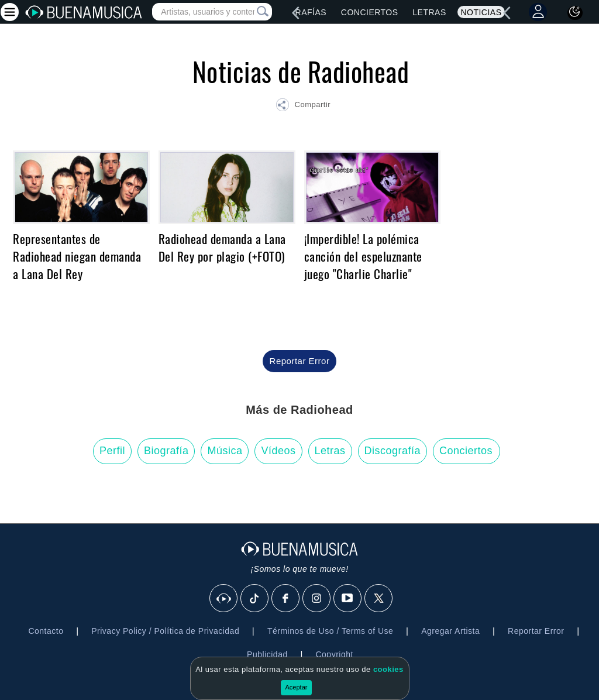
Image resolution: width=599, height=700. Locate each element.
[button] (303, 107)
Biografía (166, 451)
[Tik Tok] (255, 599)
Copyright (334, 654)
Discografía (393, 451)
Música (225, 451)
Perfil (112, 451)
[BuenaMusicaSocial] (224, 599)
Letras (429, 12)
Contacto (46, 631)
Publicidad (267, 654)
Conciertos (370, 12)
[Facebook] (286, 599)
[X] (379, 599)
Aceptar (297, 687)
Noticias (481, 12)
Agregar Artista (450, 631)
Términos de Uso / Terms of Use (330, 631)
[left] (295, 13)
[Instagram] (317, 599)
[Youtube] (348, 599)
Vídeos (278, 451)
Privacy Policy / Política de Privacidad (165, 631)
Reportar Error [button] (300, 361)
